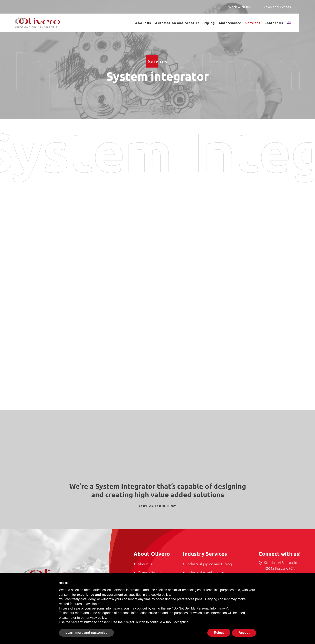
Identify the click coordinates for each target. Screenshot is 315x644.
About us (143, 23)
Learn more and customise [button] (87, 633)
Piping (209, 23)
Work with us (239, 7)
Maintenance (230, 23)
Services (253, 23)
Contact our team (158, 506)
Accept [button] (244, 633)
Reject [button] (219, 633)
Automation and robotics (177, 23)
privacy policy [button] (96, 618)
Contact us (274, 23)
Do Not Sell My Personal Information (200, 608)
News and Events (277, 7)
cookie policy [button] (161, 595)
